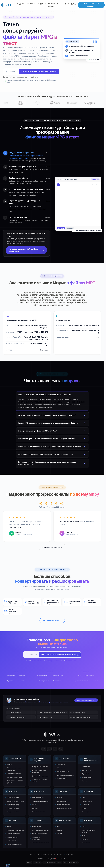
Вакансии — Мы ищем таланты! (88, 832)
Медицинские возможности (40, 802)
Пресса (84, 836)
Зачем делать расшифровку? (36, 839)
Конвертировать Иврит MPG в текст (39, 72)
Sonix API (59, 798)
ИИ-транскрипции (64, 741)
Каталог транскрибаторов (15, 845)
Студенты (85, 782)
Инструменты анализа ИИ (40, 767)
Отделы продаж (62, 779)
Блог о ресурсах (12, 841)
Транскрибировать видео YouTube (39, 781)
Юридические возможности (15, 802)
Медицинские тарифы (39, 812)
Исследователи (87, 771)
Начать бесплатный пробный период (59, 655)
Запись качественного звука (40, 843)
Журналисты (86, 767)
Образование (61, 769)
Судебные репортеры (13, 805)
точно (79, 741)
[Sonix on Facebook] (44, 749)
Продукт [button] (20, 4)
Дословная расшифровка (15, 778)
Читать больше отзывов (52, 547)
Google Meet (86, 805)
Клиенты (59, 831)
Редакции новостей (63, 772)
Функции (9, 765)
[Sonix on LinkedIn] (55, 749)
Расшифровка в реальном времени (15, 782)
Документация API (62, 802)
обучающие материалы (46, 703)
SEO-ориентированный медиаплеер (39, 772)
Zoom (83, 798)
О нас (83, 827)
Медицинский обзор (38, 798)
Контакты (85, 840)
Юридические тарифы (14, 812)
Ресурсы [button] (41, 4)
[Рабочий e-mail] (34, 655)
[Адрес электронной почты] (14, 72)
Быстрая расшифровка (14, 774)
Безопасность (86, 843)
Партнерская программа (64, 809)
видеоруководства (62, 703)
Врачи (34, 805)
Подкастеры (86, 774)
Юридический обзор (13, 798)
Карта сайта (37, 863)
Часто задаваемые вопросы (40, 831)
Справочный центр (31, 703)
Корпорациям (61, 765)
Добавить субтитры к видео (40, 776)
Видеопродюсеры (87, 778)
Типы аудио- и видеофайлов (15, 831)
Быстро (74, 741)
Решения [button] (30, 4)
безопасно (52, 743)
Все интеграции (87, 812)
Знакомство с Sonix (12, 838)
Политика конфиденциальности (52, 863)
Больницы (35, 809)
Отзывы (59, 834)
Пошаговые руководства (39, 834)
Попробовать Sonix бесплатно (91, 5)
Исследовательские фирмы (65, 776)
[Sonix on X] (49, 749)
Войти (73, 4)
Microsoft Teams (87, 802)
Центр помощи (36, 827)
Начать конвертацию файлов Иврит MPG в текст (26, 250)
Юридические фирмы (13, 809)
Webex (84, 809)
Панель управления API (64, 805)
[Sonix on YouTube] (61, 749)
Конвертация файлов (53, 5)
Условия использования (71, 863)
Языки (9, 827)
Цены (67, 4)
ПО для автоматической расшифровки (14, 770)
